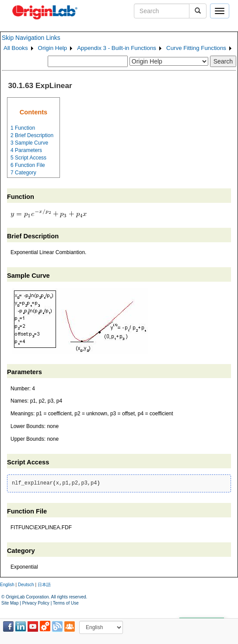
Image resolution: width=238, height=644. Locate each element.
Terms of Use (66, 603)
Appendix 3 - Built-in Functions (117, 48)
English (7, 585)
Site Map (10, 603)
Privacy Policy (36, 603)
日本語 (44, 585)
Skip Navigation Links (31, 38)
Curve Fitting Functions (196, 48)
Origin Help (53, 48)
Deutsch (26, 585)
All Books (16, 48)
